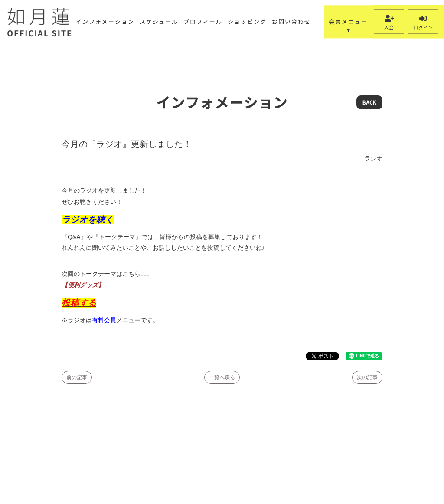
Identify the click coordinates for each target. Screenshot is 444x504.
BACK (369, 102)
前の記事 (77, 377)
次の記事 (367, 377)
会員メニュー (348, 21)
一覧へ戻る (222, 377)
